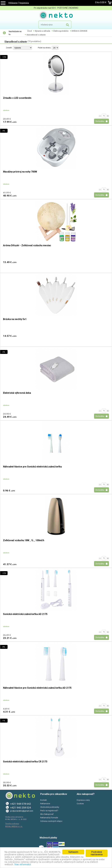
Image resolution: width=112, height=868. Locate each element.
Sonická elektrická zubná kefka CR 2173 (25, 762)
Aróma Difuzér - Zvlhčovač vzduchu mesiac (27, 246)
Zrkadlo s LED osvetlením (17, 98)
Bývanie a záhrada (43, 31)
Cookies (80, 804)
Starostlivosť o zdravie (36, 35)
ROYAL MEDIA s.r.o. (14, 826)
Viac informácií (23, 864)
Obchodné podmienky (50, 807)
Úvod (30, 31)
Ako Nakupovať (47, 814)
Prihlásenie (13, 3)
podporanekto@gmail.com (22, 811)
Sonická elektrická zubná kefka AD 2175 (25, 614)
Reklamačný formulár (49, 818)
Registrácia (24, 3)
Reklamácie (45, 804)
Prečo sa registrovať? (49, 811)
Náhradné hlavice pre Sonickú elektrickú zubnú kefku (32, 467)
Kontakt (44, 800)
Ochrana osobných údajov (51, 821)
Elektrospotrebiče (61, 31)
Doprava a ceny (83, 800)
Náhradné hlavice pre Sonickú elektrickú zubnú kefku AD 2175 (37, 688)
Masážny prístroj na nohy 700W (20, 172)
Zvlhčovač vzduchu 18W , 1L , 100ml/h (24, 541)
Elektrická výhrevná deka (17, 393)
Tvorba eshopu (12, 824)
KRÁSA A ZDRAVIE (79, 31)
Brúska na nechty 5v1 (15, 319)
